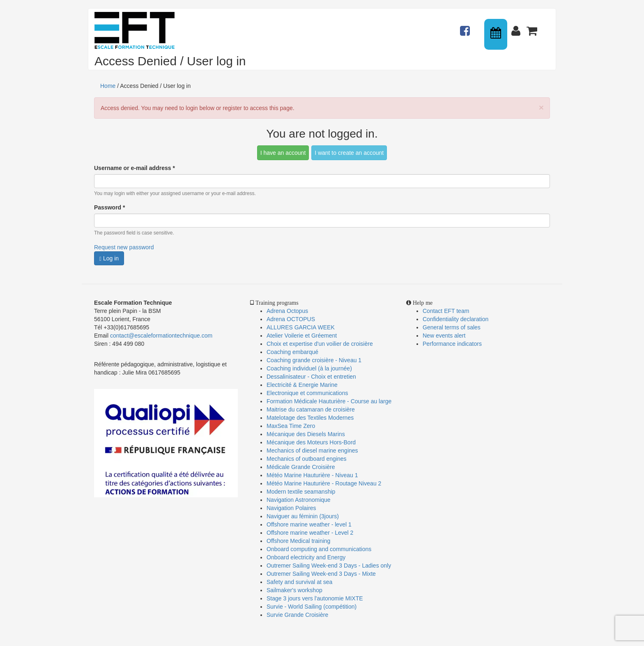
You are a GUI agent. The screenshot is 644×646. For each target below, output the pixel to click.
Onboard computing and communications (319, 549)
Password (109, 207)
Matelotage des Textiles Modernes (310, 418)
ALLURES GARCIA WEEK (301, 327)
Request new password (124, 247)
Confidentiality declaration (455, 319)
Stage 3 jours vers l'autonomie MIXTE (315, 598)
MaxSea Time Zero (291, 426)
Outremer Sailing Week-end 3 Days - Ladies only (329, 566)
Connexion (517, 27)
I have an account (283, 153)
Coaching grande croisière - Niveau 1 (314, 360)
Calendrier (497, 34)
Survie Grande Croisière (297, 615)
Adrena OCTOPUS (291, 319)
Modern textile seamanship (301, 492)
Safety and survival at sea (299, 582)
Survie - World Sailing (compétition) (312, 607)
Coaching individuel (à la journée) (309, 368)
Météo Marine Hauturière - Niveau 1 (312, 475)
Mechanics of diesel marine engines (312, 451)
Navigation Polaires (291, 508)
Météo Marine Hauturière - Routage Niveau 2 (324, 483)
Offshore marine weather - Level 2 (310, 533)
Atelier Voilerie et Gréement (302, 336)
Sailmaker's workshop (294, 590)
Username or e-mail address (135, 168)
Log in (109, 259)
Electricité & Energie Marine (302, 385)
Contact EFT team (446, 311)
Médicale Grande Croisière (301, 467)
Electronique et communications (307, 393)
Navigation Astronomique (299, 500)
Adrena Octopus (287, 311)
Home (108, 86)
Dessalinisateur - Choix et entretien (311, 377)
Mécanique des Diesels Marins (306, 434)
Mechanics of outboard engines (307, 459)
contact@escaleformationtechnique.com (161, 336)
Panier (533, 27)
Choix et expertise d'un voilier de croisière (320, 344)
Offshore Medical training (299, 541)
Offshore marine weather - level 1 (309, 524)
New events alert (444, 336)
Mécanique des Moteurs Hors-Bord (311, 442)
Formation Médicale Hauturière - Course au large (329, 401)
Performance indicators (452, 344)
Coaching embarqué (292, 352)
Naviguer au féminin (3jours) (303, 516)
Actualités (466, 27)
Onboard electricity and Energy (306, 557)
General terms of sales (452, 327)
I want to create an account (349, 153)
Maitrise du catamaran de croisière (311, 409)
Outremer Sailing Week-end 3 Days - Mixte (321, 574)
